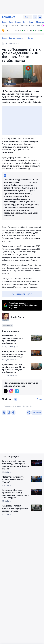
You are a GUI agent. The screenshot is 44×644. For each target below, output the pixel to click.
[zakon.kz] (9, 17)
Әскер (30, 38)
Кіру (40, 399)
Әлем (11, 22)
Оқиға (25, 22)
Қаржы (18, 22)
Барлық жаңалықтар (17, 38)
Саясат (5, 22)
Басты (4, 38)
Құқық (32, 22)
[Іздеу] (35, 17)
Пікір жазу (37, 412)
